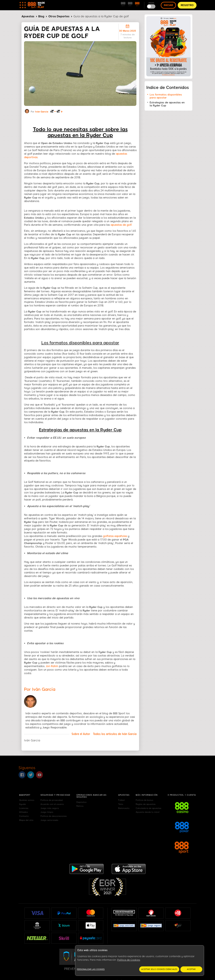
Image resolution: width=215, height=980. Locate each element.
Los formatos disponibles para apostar (166, 96)
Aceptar (191, 969)
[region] (140, 961)
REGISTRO (187, 5)
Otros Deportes (59, 16)
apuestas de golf (121, 225)
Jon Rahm (52, 666)
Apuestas (28, 16)
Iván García (42, 112)
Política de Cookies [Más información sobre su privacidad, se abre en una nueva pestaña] (129, 960)
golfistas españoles (115, 536)
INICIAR (168, 5)
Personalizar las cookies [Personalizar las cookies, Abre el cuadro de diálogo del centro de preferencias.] (91, 969)
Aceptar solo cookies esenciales (159, 969)
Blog (41, 16)
